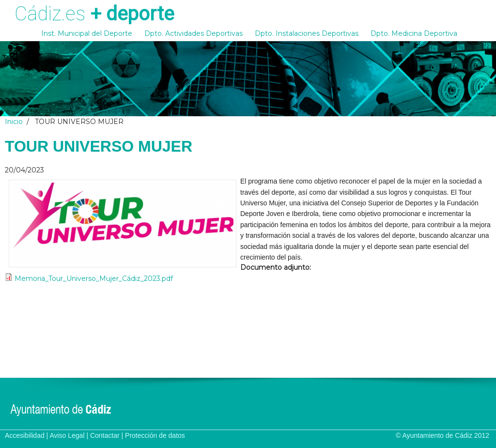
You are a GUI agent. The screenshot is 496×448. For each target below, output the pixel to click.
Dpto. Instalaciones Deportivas (307, 33)
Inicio (14, 122)
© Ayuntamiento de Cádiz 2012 (442, 435)
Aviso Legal (67, 435)
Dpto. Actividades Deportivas (194, 33)
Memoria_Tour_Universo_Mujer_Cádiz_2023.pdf (94, 278)
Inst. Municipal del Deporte (87, 33)
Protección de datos (155, 435)
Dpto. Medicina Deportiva (414, 33)
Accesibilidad (25, 435)
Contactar (105, 435)
